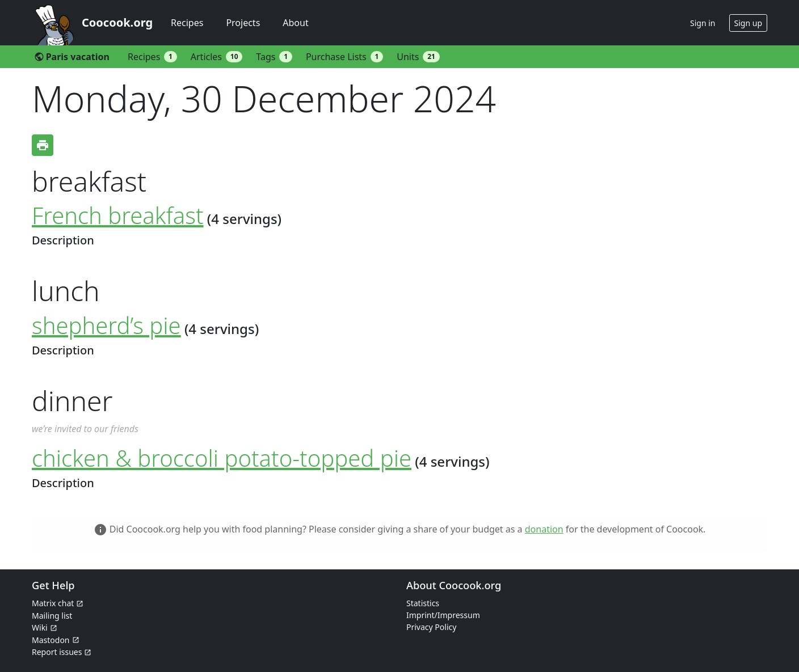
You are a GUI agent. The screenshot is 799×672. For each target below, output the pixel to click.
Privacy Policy (431, 627)
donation (544, 529)
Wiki (40, 627)
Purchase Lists (344, 57)
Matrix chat (53, 603)
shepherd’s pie (106, 325)
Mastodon (51, 640)
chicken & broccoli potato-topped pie (222, 458)
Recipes (187, 23)
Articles (217, 57)
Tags (274, 57)
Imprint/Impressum (443, 615)
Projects (243, 23)
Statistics (423, 603)
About (295, 23)
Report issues (57, 652)
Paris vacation (72, 57)
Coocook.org (117, 22)
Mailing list (52, 616)
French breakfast (118, 215)
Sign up (748, 23)
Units (418, 57)
